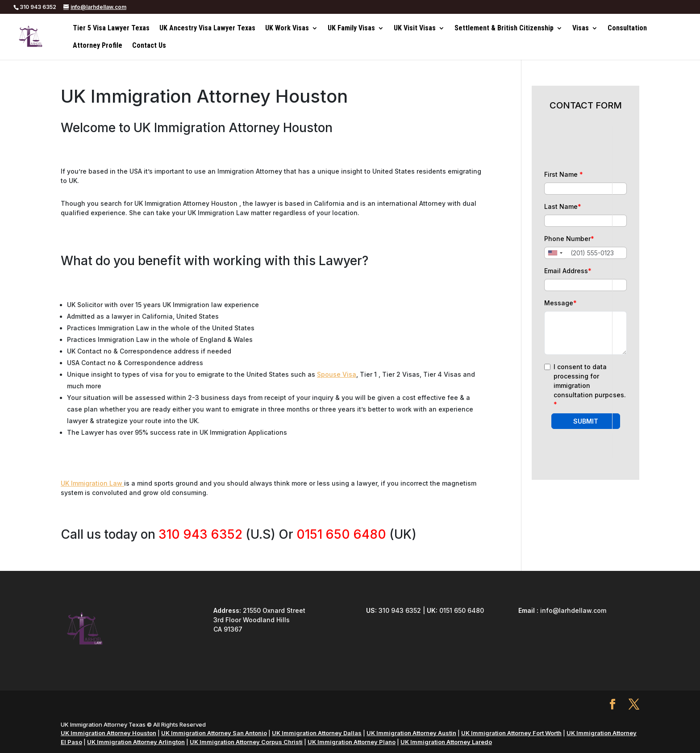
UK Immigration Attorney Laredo (446, 742)
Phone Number (569, 239)
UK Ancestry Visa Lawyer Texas (207, 29)
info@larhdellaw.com (573, 610)
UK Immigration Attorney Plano (352, 742)
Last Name (563, 206)
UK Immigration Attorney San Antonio (214, 733)
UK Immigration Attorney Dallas (317, 733)
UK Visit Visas (415, 29)
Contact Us (149, 46)
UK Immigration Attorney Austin (411, 733)
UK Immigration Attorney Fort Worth (511, 733)
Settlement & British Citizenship (504, 29)
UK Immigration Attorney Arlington (136, 742)
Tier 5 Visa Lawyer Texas (111, 29)
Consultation (627, 29)
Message (560, 303)
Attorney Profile (98, 46)
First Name (564, 174)
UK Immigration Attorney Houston (108, 733)
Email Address (568, 271)
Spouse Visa (337, 374)
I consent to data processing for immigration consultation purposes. (590, 385)
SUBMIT (586, 421)
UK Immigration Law (92, 483)
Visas (581, 29)
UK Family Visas (351, 29)
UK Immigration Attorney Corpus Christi (246, 742)
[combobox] (555, 253)
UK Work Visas (287, 29)
